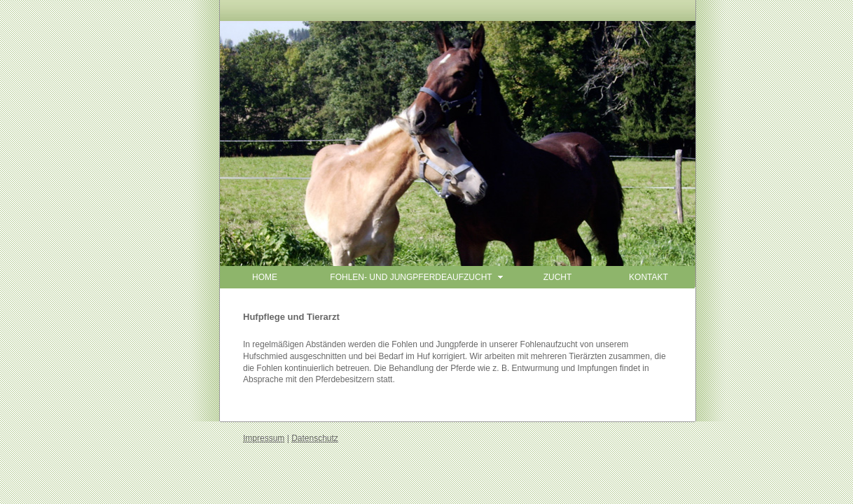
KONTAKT (649, 277)
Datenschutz (315, 438)
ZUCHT (558, 277)
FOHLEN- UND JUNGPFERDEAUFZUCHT (411, 277)
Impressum (264, 438)
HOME (265, 277)
